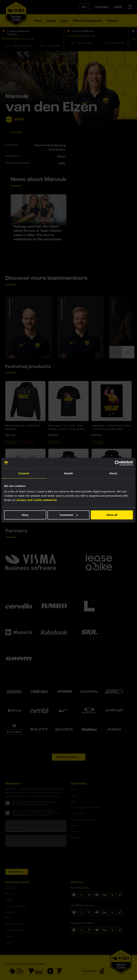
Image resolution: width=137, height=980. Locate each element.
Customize (69, 515)
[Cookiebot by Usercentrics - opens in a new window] (117, 463)
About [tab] (113, 473)
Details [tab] (68, 473)
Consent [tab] (24, 473)
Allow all (112, 515)
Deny (25, 515)
